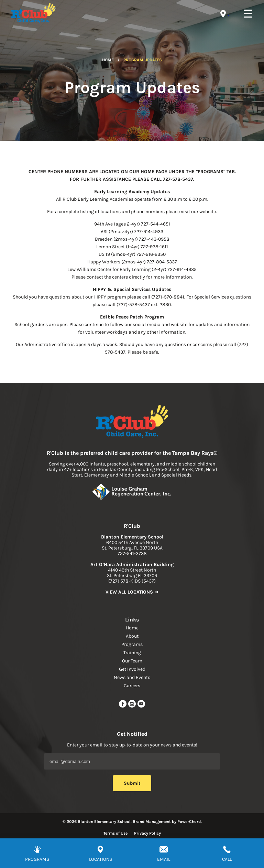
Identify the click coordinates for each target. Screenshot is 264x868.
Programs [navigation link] (132, 644)
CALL (227, 859)
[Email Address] (132, 761)
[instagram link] (133, 706)
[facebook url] (123, 706)
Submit (132, 783)
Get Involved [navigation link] (132, 669)
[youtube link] (141, 706)
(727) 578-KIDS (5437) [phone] (132, 581)
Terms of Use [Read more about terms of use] (115, 833)
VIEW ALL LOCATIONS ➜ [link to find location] (132, 592)
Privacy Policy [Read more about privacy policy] (147, 833)
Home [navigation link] (132, 628)
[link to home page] (132, 422)
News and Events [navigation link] (132, 677)
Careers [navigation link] (132, 686)
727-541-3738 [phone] (132, 553)
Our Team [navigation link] (132, 661)
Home (108, 60)
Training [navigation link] (132, 653)
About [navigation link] (132, 636)
